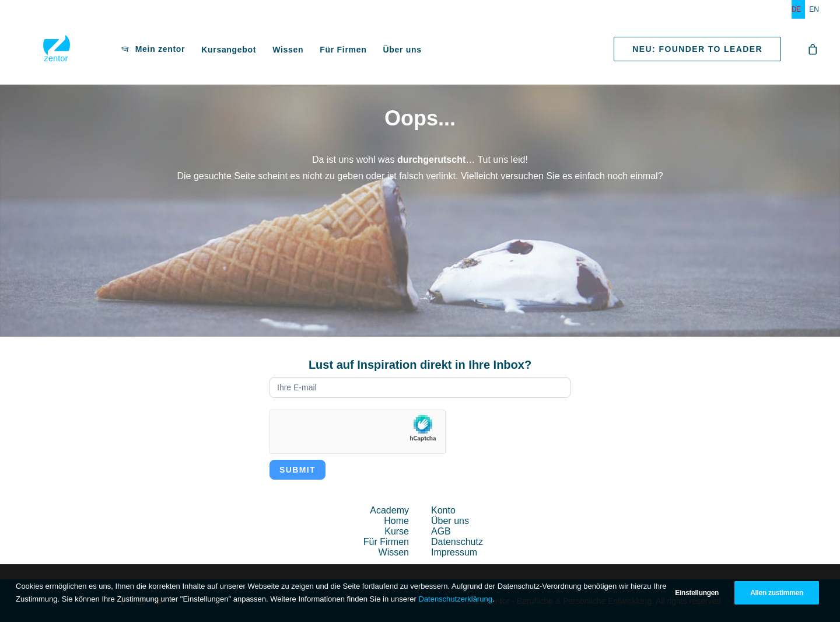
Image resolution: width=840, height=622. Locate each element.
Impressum (454, 552)
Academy (389, 510)
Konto (443, 510)
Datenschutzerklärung (455, 599)
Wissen (252, 53)
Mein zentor (124, 52)
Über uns (366, 53)
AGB (441, 531)
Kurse (397, 531)
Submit (297, 470)
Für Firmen (307, 53)
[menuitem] (799, 9)
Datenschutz (457, 542)
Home (396, 521)
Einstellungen (697, 593)
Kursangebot (192, 53)
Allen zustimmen (777, 593)
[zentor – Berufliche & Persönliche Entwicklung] (38, 52)
